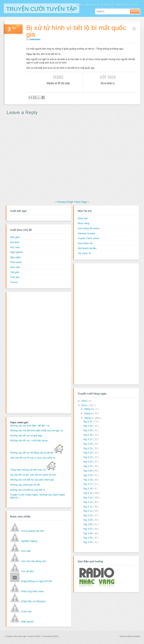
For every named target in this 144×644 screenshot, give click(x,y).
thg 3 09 (88, 520)
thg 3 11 (88, 511)
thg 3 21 (88, 466)
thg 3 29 (88, 430)
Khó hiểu (26, 551)
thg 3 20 (88, 471)
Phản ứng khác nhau (33, 591)
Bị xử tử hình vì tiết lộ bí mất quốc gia (76, 31)
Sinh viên (15, 267)
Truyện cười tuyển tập (42, 9)
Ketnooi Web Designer (130, 636)
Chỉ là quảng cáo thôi (33, 531)
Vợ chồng (105, 5)
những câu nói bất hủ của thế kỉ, (28, 490)
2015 (84, 401)
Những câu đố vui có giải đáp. (26, 436)
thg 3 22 (88, 462)
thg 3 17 (88, 484)
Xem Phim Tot (85, 243)
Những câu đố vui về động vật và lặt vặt (37, 453)
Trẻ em (14, 282)
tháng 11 (89, 409)
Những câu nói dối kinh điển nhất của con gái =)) (37, 430)
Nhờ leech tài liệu (87, 248)
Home (135, 5)
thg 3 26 (88, 444)
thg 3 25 (88, 448)
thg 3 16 (88, 488)
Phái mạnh (16, 262)
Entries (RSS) (34, 636)
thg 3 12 (88, 507)
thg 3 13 (88, 502)
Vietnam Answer (86, 233)
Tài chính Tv (84, 253)
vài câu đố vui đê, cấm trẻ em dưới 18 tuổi (33, 475)
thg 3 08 (88, 524)
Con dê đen (27, 571)
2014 (84, 405)
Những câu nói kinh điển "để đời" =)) (30, 426)
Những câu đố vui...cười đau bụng (29, 440)
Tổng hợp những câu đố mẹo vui (33, 470)
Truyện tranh (121, 5)
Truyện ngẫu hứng (86, 5)
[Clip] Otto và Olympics (34, 601)
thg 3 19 (88, 475)
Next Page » (82, 202)
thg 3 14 (88, 497)
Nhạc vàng (83, 223)
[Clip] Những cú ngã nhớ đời (37, 581)
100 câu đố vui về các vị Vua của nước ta (33, 458)
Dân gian (15, 237)
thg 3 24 (88, 453)
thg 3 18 (88, 480)
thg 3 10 (88, 515)
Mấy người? (28, 622)
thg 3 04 (88, 542)
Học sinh (15, 247)
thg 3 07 (88, 529)
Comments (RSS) (50, 636)
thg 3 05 (88, 538)
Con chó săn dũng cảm (34, 561)
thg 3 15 (88, 493)
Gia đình (15, 242)
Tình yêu (15, 277)
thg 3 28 (88, 435)
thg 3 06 (88, 533)
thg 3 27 (88, 439)
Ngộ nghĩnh (16, 252)
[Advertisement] (25, 352)
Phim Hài (83, 218)
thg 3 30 (88, 426)
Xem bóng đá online (88, 228)
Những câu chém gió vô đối (25, 485)
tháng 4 (89, 413)
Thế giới (15, 272)
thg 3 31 (88, 421)
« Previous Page (65, 202)
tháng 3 (89, 418)
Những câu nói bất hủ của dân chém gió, (32, 480)
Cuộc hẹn (26, 611)
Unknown (35, 39)
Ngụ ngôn (15, 257)
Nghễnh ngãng (29, 541)
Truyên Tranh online (88, 238)
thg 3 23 (88, 457)
